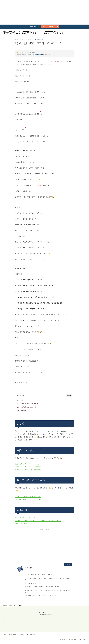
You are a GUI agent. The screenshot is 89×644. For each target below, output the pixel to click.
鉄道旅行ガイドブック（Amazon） (27, 464)
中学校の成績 (39, 40)
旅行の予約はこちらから (29, 407)
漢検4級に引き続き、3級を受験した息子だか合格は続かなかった (38, 521)
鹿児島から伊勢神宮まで (49, 27)
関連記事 (24, 410)
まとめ (23, 400)
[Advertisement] (43, 12)
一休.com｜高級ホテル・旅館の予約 (28, 499)
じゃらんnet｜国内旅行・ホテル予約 (28, 497)
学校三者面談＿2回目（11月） (26, 518)
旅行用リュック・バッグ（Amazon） (28, 467)
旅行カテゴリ (40, 55)
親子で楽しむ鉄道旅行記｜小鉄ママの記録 (33, 32)
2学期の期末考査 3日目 (24, 523)
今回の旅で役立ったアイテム (30, 404)
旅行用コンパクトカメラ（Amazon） (28, 470)
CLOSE (69, 395)
